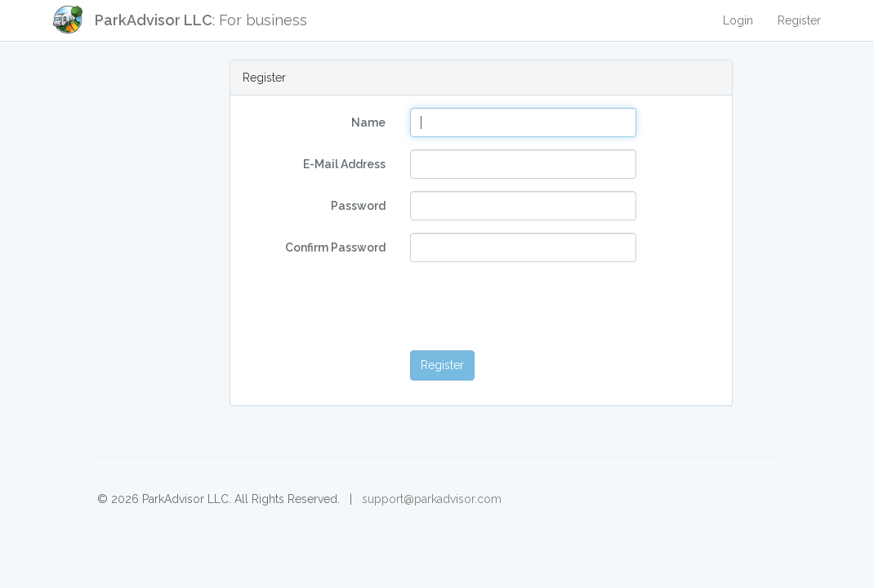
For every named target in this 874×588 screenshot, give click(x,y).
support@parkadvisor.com (432, 499)
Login (738, 20)
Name (368, 122)
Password (358, 206)
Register (799, 20)
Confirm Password (335, 247)
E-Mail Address (344, 164)
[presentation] (534, 306)
